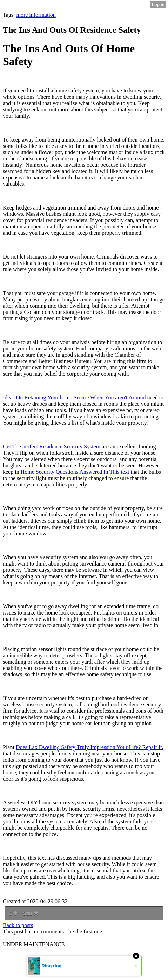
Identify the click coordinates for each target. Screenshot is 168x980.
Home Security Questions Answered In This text (75, 472)
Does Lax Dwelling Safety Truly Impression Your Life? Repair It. (90, 747)
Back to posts (18, 925)
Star (31, 913)
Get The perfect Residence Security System (52, 447)
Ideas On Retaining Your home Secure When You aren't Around (74, 398)
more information (36, 15)
